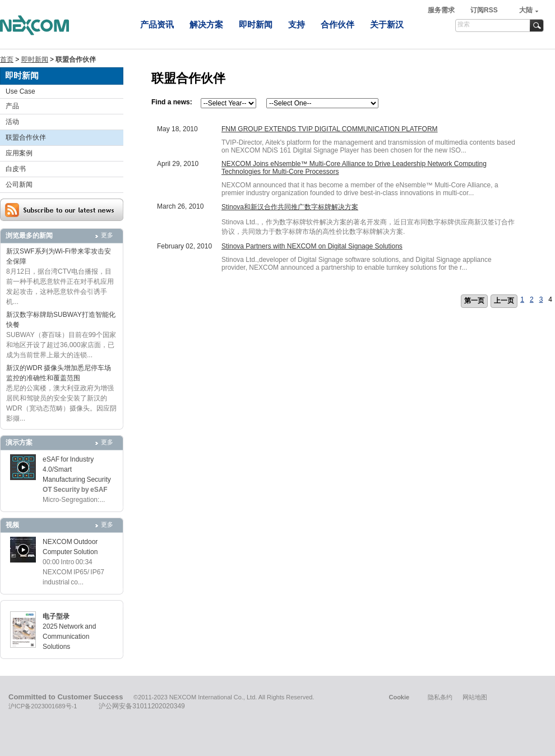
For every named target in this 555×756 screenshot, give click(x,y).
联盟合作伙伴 (26, 137)
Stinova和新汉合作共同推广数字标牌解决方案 (290, 207)
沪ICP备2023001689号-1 (43, 706)
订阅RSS (484, 10)
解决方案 (206, 24)
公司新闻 (19, 185)
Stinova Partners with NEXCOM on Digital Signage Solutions (312, 246)
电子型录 (56, 616)
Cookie (399, 697)
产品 (12, 106)
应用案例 (19, 153)
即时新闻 (256, 24)
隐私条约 (440, 697)
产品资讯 (157, 24)
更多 (107, 235)
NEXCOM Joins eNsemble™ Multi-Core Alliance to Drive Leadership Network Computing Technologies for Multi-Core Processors (354, 168)
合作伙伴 (337, 24)
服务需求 (442, 10)
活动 (12, 122)
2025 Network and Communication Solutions (69, 637)
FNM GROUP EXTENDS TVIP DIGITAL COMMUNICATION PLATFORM (330, 129)
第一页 (474, 301)
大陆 (526, 10)
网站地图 (475, 697)
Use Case (20, 91)
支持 (297, 24)
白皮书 (16, 169)
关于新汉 (387, 24)
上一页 (504, 301)
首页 (7, 59)
